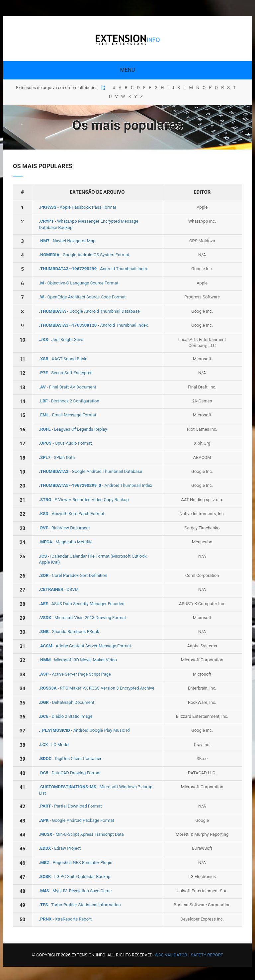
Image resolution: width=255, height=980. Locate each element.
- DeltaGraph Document (67, 702)
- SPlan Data (57, 457)
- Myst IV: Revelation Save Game (75, 891)
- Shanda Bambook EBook (69, 632)
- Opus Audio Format (65, 443)
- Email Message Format (68, 415)
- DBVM (59, 589)
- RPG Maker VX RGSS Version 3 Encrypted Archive (97, 688)
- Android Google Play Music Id (84, 730)
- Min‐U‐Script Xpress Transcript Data (81, 834)
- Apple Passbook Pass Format (78, 207)
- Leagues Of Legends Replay (73, 429)
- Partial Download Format (70, 806)
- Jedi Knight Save (61, 339)
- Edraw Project (60, 848)
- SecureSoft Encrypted (66, 373)
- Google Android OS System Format (84, 255)
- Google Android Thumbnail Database (89, 311)
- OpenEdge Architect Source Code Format (82, 297)
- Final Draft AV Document (67, 387)
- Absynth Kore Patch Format (72, 514)
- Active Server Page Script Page (75, 674)
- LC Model (54, 745)
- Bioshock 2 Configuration (69, 401)
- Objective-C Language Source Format (79, 283)
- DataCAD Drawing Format (70, 773)
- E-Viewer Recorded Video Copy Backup (84, 500)
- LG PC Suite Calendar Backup (75, 876)
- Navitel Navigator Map (67, 241)
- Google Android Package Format (77, 820)
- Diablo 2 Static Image (66, 716)
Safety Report (207, 955)
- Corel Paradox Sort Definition (73, 575)
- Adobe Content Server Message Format (85, 646)
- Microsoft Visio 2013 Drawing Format (82, 618)
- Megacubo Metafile (66, 542)
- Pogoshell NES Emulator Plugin (76, 863)
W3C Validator (171, 955)
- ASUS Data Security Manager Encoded (82, 604)
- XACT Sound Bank (63, 359)
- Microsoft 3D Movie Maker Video (78, 660)
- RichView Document (64, 528)
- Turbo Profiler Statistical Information (80, 905)
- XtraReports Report (65, 919)
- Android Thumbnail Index (93, 269)
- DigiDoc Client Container (70, 759)
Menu (128, 70)
